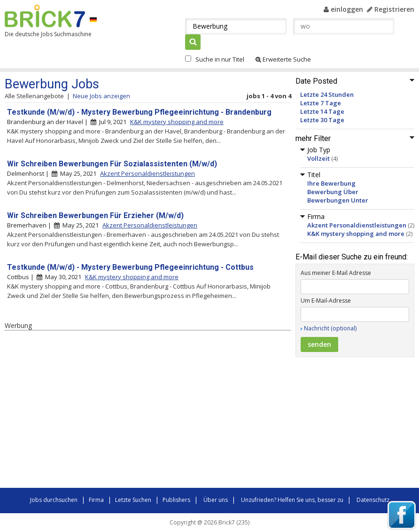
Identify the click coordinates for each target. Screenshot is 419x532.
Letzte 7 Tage (321, 103)
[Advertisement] (136, 411)
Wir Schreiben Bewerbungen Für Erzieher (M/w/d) (95, 215)
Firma (96, 500)
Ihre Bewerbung (331, 183)
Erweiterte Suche (283, 59)
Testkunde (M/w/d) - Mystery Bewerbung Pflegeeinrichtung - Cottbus (130, 267)
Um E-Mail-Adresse (326, 301)
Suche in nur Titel (220, 59)
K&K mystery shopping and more (356, 234)
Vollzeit (318, 158)
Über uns (216, 500)
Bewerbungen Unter (338, 200)
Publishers (176, 500)
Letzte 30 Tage (322, 120)
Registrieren (391, 9)
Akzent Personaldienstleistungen (357, 225)
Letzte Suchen (133, 500)
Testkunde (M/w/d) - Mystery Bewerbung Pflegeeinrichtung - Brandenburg (139, 112)
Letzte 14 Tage (322, 111)
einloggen (343, 9)
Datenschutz (373, 500)
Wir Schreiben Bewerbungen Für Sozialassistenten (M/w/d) (112, 164)
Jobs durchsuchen (54, 500)
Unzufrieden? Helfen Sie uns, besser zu (292, 500)
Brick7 (45, 16)
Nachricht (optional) (330, 328)
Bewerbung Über (333, 192)
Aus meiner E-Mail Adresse (336, 273)
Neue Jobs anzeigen (101, 96)
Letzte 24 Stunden (327, 94)
